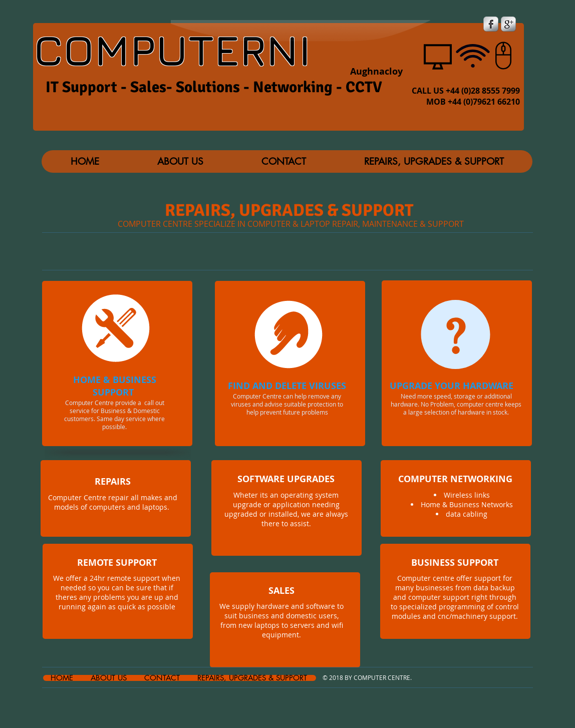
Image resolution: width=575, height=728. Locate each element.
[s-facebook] (491, 24)
